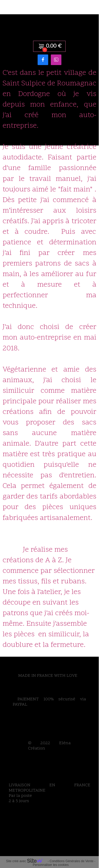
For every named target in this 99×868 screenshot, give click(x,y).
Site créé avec (26, 861)
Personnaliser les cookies (51, 865)
